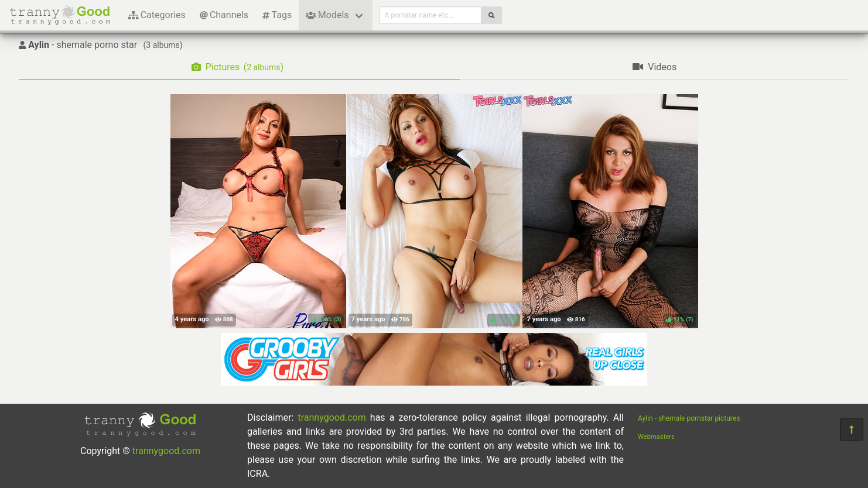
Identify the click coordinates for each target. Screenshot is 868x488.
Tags (277, 15)
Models (327, 15)
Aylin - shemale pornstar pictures (689, 418)
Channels (224, 15)
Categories (157, 15)
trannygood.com (166, 451)
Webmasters (656, 437)
